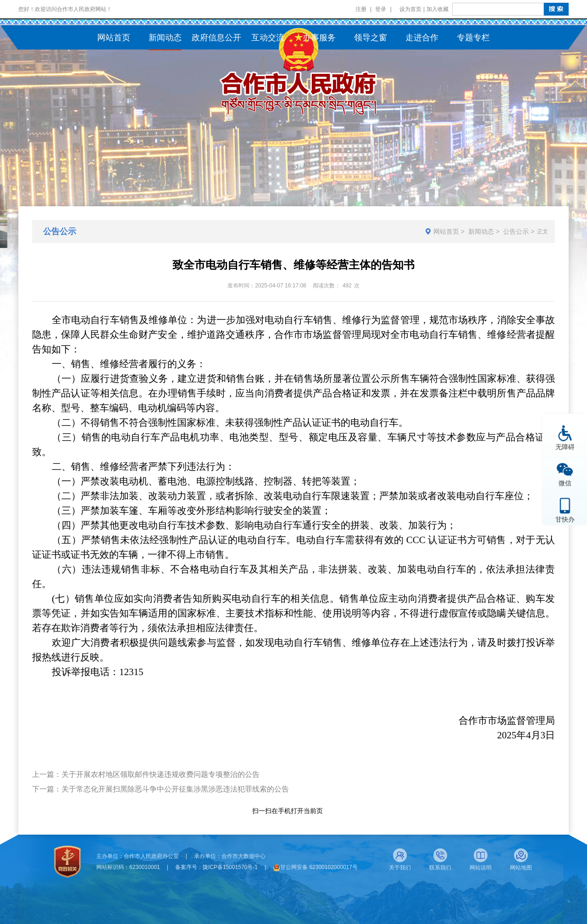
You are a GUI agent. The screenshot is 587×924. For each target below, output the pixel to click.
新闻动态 (481, 231)
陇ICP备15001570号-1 (230, 867)
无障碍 (565, 447)
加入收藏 (437, 9)
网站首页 (446, 231)
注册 (361, 9)
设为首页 (410, 9)
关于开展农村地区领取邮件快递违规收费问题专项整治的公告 (161, 774)
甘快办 (565, 519)
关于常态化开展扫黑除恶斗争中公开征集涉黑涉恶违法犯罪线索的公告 (175, 789)
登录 (381, 9)
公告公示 (516, 231)
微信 (565, 483)
